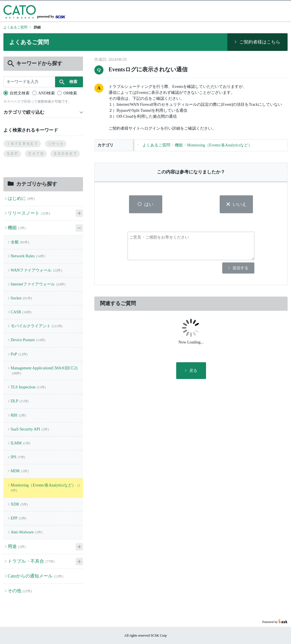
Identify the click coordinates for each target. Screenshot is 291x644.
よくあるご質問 (15, 27)
